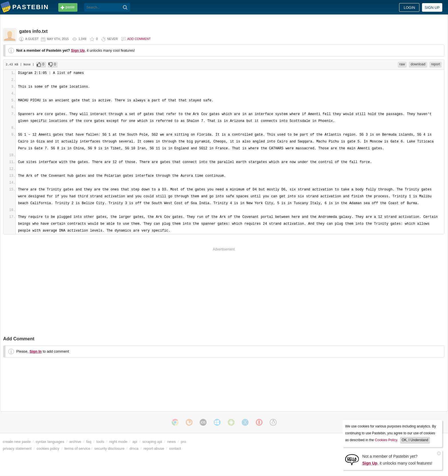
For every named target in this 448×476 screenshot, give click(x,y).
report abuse (154, 448)
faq (89, 442)
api (135, 442)
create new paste (17, 442)
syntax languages (50, 442)
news (171, 442)
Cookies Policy (386, 440)
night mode (118, 442)
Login (409, 8)
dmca (134, 448)
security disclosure (109, 448)
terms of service (77, 448)
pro (184, 442)
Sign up (432, 8)
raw (402, 64)
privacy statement (17, 448)
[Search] (125, 7)
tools (100, 442)
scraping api (152, 442)
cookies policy (48, 448)
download (418, 64)
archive (75, 442)
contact (175, 448)
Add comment (139, 39)
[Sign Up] (352, 459)
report (436, 64)
